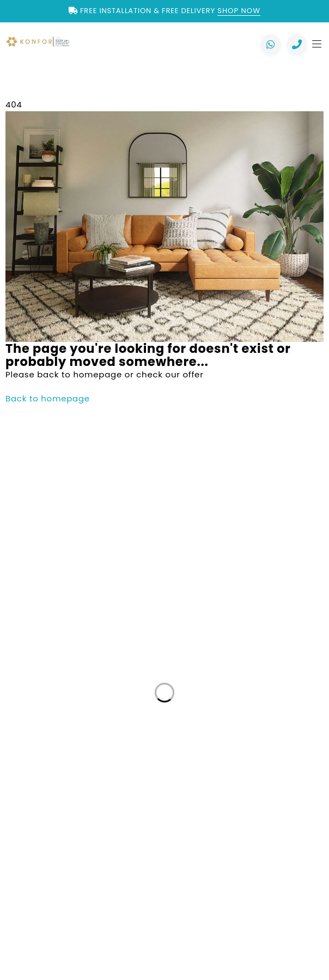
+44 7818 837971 (91, 612)
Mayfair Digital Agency (239, 926)
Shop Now (239, 11)
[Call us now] (297, 44)
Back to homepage (48, 398)
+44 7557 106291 (75, 579)
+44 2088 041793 (74, 557)
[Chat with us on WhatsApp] (271, 44)
